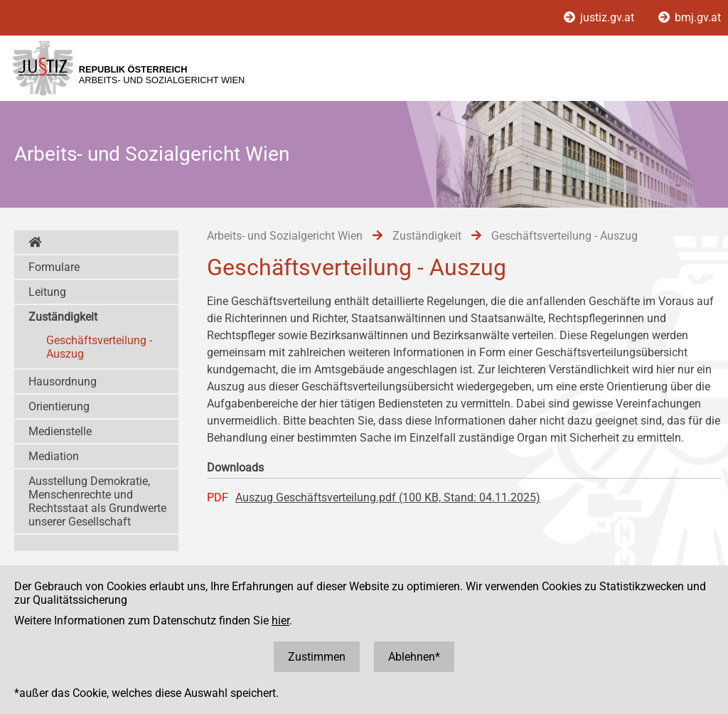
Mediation (54, 456)
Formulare (54, 267)
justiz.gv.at (600, 17)
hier (280, 620)
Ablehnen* (414, 657)
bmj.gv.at (690, 17)
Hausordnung (63, 382)
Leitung (47, 292)
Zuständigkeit (63, 317)
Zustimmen (317, 657)
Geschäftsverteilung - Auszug (99, 347)
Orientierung (59, 406)
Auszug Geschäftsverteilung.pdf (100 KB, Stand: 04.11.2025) (388, 497)
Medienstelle (60, 431)
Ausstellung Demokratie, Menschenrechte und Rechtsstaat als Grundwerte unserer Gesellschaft (97, 501)
